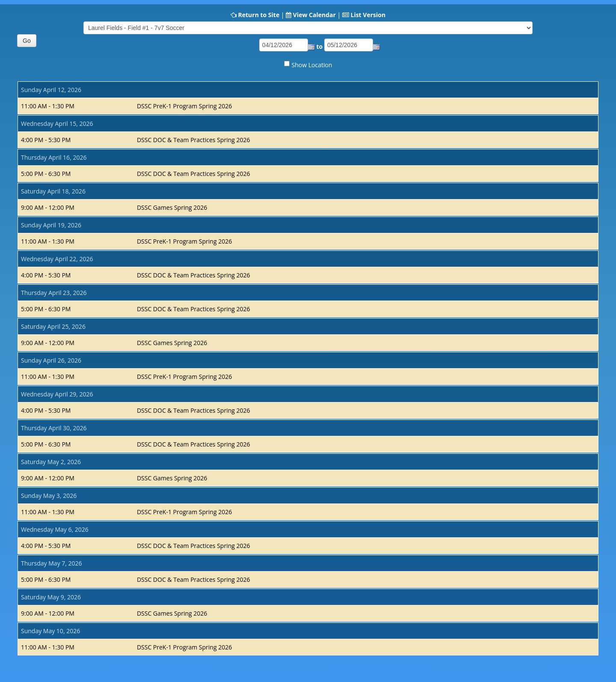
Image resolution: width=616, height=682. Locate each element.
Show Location (312, 65)
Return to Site (259, 15)
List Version (368, 15)
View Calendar (314, 15)
